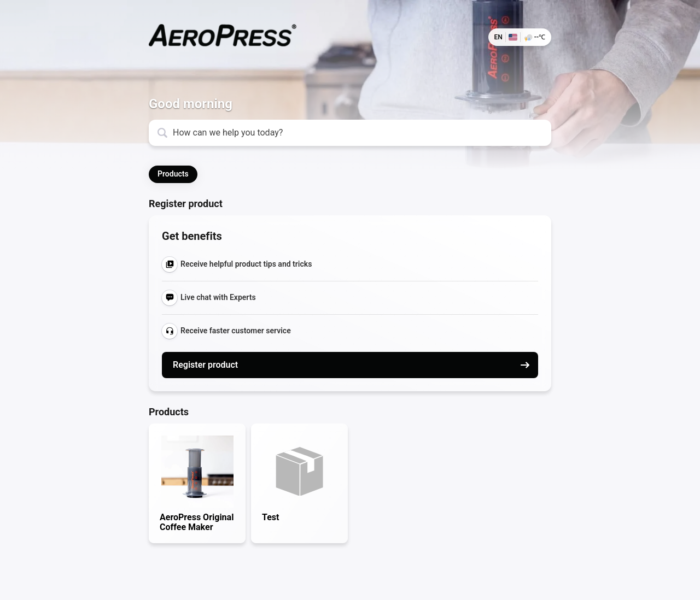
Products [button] (173, 174)
